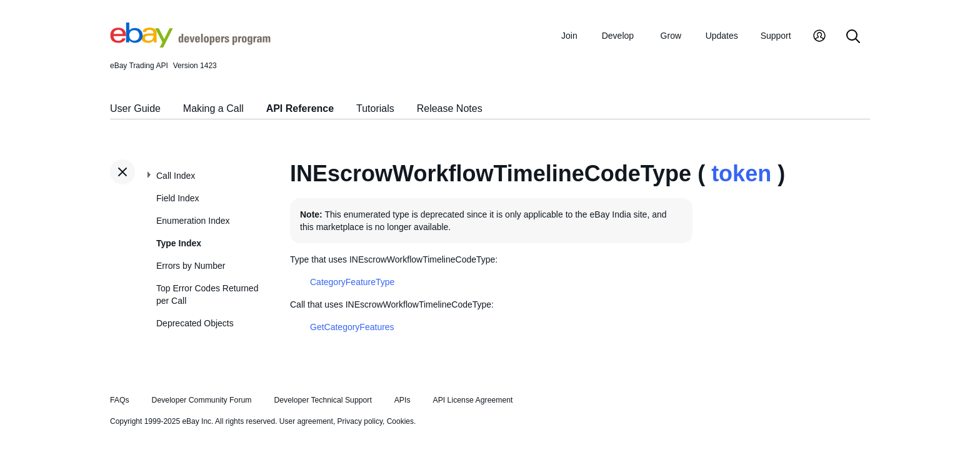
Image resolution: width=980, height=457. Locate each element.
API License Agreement (472, 400)
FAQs (120, 400)
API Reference (300, 108)
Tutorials (375, 108)
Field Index (177, 198)
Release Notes (450, 108)
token (741, 173)
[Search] (853, 37)
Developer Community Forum (202, 400)
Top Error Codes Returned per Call (207, 294)
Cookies (400, 421)
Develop (618, 36)
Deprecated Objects (195, 323)
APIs (402, 400)
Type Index (179, 243)
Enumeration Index (193, 221)
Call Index (176, 176)
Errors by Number (191, 266)
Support (776, 36)
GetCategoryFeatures (352, 327)
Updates (722, 36)
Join (569, 36)
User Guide (135, 108)
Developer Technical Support (322, 400)
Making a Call (213, 108)
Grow (671, 36)
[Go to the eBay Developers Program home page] (190, 44)
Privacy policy (360, 421)
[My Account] (819, 37)
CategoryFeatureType (352, 282)
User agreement (306, 421)
